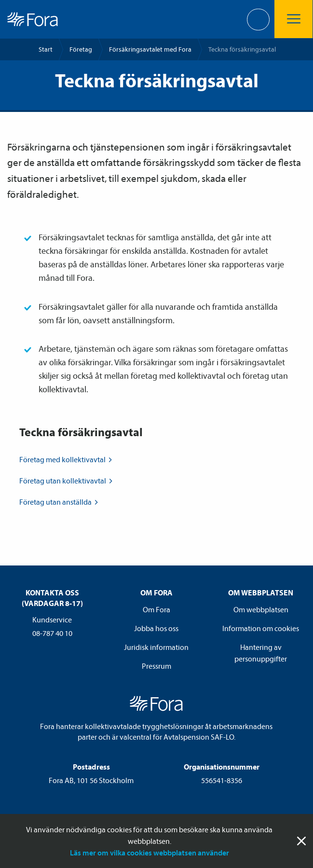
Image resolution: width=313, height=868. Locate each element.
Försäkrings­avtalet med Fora (150, 49)
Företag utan (67, 481)
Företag (81, 49)
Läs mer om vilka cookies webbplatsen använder (150, 853)
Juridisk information (156, 647)
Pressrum (156, 666)
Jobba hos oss (156, 628)
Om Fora (156, 609)
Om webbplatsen (261, 609)
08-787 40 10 (52, 633)
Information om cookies (261, 628)
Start (46, 49)
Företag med (67, 459)
